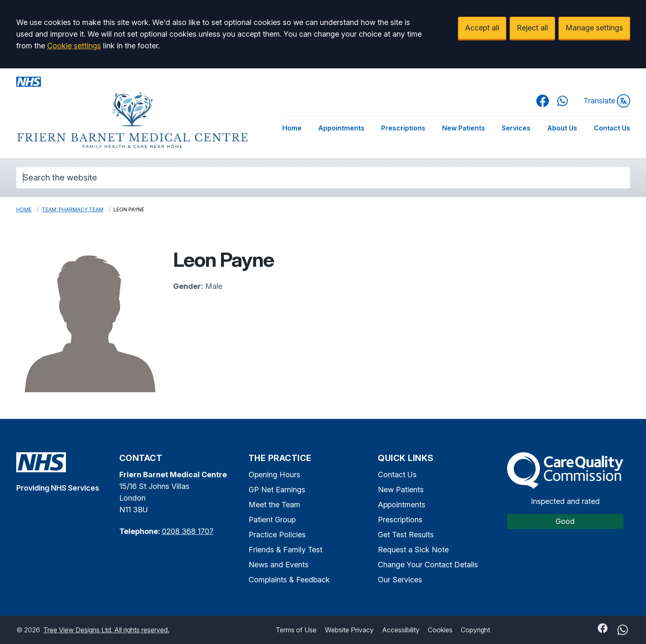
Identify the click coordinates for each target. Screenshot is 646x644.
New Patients (464, 128)
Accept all (482, 28)
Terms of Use (296, 630)
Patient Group (272, 520)
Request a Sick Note (413, 550)
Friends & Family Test (285, 550)
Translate (607, 101)
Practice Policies (277, 535)
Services (516, 128)
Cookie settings (74, 46)
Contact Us (612, 128)
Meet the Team (274, 505)
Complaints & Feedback (289, 580)
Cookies (440, 630)
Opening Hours (274, 475)
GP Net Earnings (277, 490)
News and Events (279, 565)
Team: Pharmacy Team (73, 209)
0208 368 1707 (188, 531)
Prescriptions (403, 128)
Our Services (400, 580)
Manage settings (594, 28)
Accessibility (401, 630)
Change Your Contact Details (428, 565)
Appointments (341, 128)
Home (292, 128)
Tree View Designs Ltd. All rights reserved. (106, 630)
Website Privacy (349, 630)
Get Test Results (406, 535)
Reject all (532, 28)
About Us (562, 128)
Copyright (475, 630)
